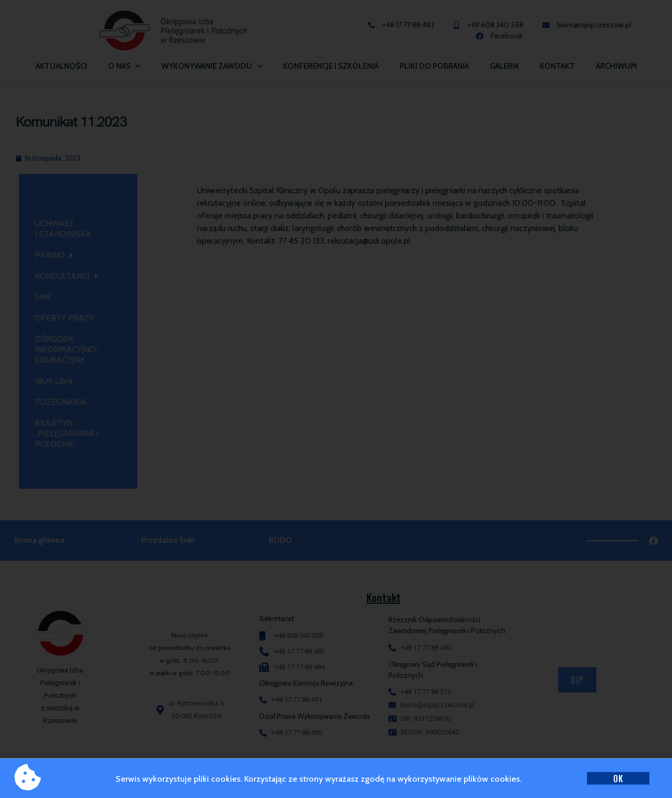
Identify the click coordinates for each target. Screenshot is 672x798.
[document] (336, 399)
